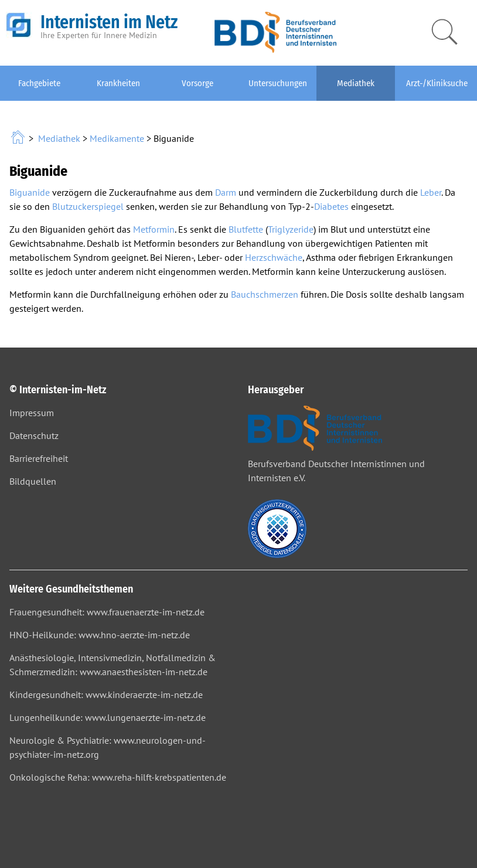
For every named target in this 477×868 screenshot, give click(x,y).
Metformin (154, 229)
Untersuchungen (278, 83)
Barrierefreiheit (39, 458)
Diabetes (331, 206)
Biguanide (30, 192)
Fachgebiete (39, 83)
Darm (226, 192)
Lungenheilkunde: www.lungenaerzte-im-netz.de (108, 717)
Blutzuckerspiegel (88, 206)
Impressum (32, 413)
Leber (431, 192)
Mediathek (356, 83)
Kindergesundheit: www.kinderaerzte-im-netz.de (106, 695)
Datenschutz (34, 435)
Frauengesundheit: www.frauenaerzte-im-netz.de (107, 612)
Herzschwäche (274, 257)
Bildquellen (33, 481)
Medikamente (117, 138)
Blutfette (246, 229)
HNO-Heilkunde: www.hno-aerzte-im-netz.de (100, 635)
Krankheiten (118, 83)
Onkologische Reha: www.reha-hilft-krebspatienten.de (118, 777)
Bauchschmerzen (265, 294)
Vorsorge (197, 83)
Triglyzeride (291, 229)
